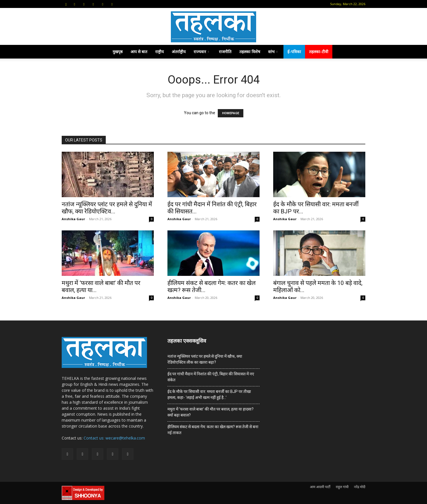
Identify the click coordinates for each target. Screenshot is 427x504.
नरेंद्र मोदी (360, 487)
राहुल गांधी (342, 487)
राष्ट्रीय (159, 52)
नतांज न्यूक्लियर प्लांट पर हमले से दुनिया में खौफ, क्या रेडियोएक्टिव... (107, 208)
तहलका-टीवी (319, 52)
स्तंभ (273, 52)
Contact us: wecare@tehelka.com (114, 438)
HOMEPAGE (231, 113)
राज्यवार (201, 52)
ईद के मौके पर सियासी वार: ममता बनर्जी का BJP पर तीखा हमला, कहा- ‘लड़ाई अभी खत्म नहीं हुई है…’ (209, 394)
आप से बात (139, 52)
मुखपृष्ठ (118, 52)
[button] (66, 4)
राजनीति (225, 52)
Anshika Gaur (73, 219)
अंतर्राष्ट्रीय (179, 52)
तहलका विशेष (250, 52)
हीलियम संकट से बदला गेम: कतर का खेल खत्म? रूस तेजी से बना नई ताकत (213, 430)
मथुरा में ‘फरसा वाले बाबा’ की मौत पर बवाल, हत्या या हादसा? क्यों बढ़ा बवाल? (211, 412)
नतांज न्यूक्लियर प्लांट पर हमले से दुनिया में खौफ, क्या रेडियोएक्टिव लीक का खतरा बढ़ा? (205, 359)
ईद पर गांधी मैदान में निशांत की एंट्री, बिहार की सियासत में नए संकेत (211, 377)
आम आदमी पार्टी (320, 487)
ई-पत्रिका (294, 52)
